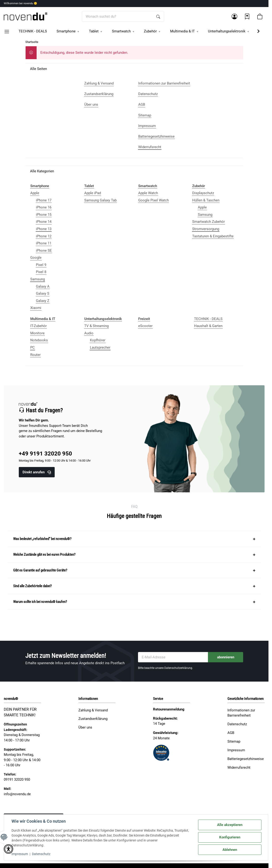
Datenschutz (41, 854)
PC (33, 347)
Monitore (37, 333)
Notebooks (39, 340)
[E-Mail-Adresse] (173, 657)
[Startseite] (25, 17)
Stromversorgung (206, 229)
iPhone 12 (44, 236)
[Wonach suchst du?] (117, 17)
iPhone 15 (44, 215)
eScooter (145, 326)
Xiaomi (36, 308)
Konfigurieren (230, 837)
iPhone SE (44, 251)
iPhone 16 (44, 207)
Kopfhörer (98, 340)
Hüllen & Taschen (206, 200)
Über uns (85, 727)
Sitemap (234, 741)
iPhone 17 (44, 200)
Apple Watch (148, 193)
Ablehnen (230, 850)
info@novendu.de (17, 794)
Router (35, 355)
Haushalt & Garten (208, 326)
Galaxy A (43, 286)
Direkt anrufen (37, 472)
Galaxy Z (43, 301)
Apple (35, 193)
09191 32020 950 (17, 779)
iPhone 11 (44, 243)
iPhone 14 (44, 222)
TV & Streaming (96, 326)
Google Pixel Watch (153, 200)
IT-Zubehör (38, 326)
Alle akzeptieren (230, 825)
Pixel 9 (41, 265)
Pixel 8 (41, 272)
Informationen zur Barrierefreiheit (241, 713)
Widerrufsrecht (239, 768)
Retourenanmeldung (169, 709)
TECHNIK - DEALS (208, 319)
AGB (231, 733)
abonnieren (226, 657)
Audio (89, 333)
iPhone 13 (44, 229)
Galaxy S (43, 293)
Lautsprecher (100, 347)
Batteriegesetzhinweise (246, 759)
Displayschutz (203, 193)
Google (36, 258)
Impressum (20, 854)
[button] (234, 16)
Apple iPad (93, 193)
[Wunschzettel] (247, 16)
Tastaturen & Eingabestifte (213, 236)
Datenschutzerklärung (178, 668)
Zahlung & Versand (93, 710)
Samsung (38, 279)
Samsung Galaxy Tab (100, 200)
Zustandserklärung (93, 719)
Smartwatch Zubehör (209, 222)
